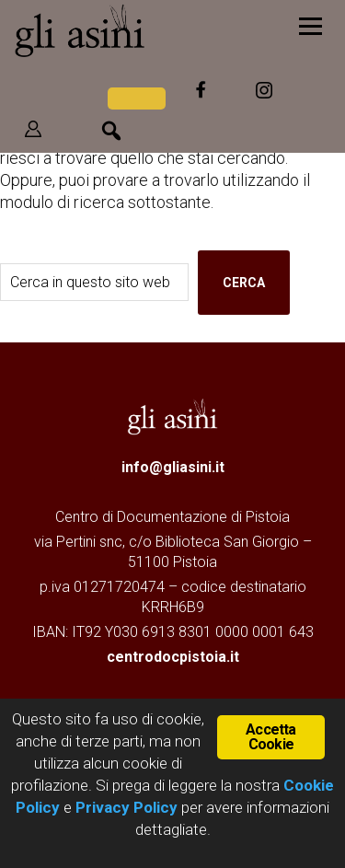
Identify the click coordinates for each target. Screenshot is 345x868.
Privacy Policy (126, 807)
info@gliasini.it (173, 467)
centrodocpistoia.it (173, 657)
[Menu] (310, 25)
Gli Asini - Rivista (133, 30)
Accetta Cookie (270, 737)
